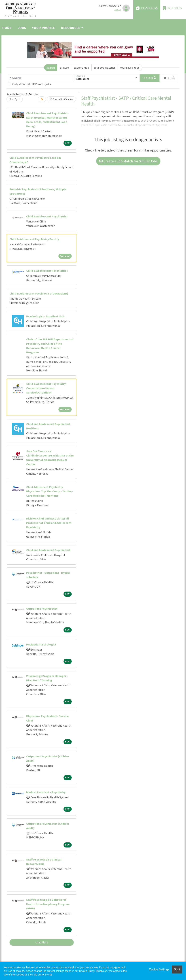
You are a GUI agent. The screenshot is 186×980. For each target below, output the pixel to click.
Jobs (22, 28)
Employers (172, 8)
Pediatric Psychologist (41, 644)
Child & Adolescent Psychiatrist (47, 216)
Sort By (14, 99)
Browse (64, 68)
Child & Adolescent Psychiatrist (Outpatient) (39, 293)
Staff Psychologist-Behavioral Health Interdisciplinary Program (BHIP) (48, 904)
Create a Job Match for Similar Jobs (128, 161)
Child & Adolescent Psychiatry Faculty (34, 239)
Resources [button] (71, 28)
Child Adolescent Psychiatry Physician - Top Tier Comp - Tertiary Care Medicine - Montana (49, 491)
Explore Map (81, 68)
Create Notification (61, 99)
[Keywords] (41, 78)
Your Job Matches (105, 68)
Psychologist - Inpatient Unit (45, 316)
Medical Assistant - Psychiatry (46, 792)
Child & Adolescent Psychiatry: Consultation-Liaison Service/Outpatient (46, 388)
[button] (169, 78)
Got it (177, 969)
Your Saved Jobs (130, 68)
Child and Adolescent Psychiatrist (48, 550)
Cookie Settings (159, 969)
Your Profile (44, 28)
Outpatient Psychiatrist (42, 609)
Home (7, 28)
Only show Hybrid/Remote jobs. (32, 84)
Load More (42, 942)
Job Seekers (147, 8)
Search (51, 68)
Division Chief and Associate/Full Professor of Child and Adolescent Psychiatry (49, 523)
